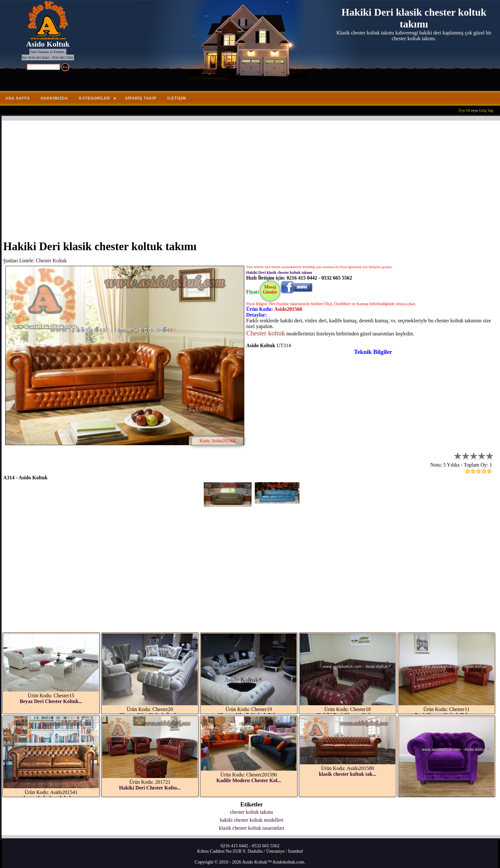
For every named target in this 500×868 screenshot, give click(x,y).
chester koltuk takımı (251, 812)
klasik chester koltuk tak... (348, 774)
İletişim (177, 98)
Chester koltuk (266, 333)
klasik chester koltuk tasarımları (252, 828)
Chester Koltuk (51, 261)
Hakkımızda (55, 98)
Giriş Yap (486, 110)
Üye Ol (464, 110)
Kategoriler (95, 98)
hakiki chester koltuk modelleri (252, 820)
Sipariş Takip (141, 98)
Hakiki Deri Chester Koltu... (150, 788)
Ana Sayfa (18, 98)
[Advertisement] (195, 176)
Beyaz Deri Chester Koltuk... (51, 701)
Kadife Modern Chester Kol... (249, 780)
